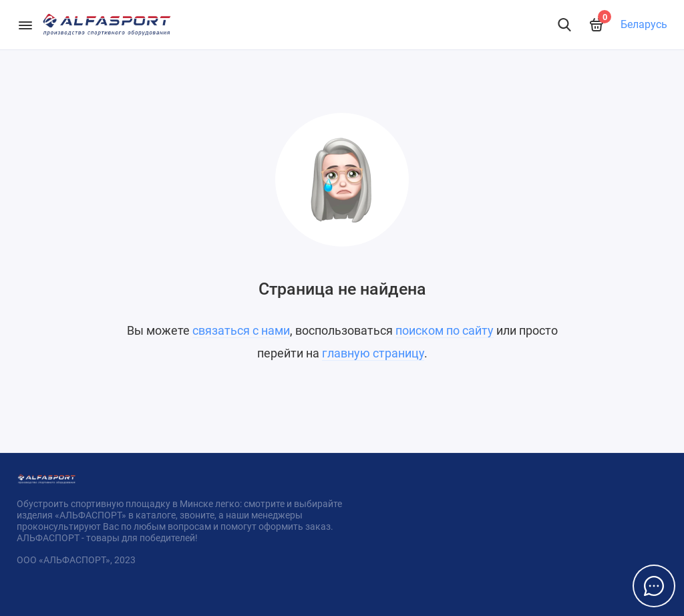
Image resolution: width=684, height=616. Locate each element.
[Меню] (25, 25)
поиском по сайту (445, 330)
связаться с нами (241, 330)
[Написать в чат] (654, 586)
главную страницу (373, 353)
